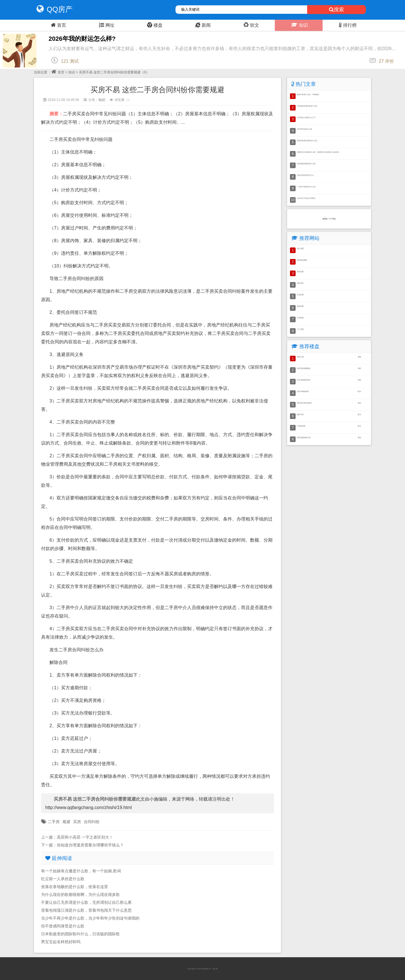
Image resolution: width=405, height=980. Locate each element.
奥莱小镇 (300, 357)
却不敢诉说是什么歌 (305, 129)
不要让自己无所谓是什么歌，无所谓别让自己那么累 (86, 902)
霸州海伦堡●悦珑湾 (304, 403)
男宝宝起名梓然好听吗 (61, 942)
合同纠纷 (92, 822)
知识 (299, 25)
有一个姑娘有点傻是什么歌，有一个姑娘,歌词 (81, 871)
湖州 (359, 368)
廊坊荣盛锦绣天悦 (304, 437)
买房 (77, 822)
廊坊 (359, 403)
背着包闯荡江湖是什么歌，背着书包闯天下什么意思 (86, 910)
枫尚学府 (300, 414)
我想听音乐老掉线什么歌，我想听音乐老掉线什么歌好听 (318, 152)
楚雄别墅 (300, 306)
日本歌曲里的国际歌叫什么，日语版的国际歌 (80, 934)
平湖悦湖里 (301, 426)
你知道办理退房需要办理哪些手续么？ (90, 845)
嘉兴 (359, 414)
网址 (106, 25)
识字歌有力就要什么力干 (306, 117)
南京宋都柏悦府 (303, 391)
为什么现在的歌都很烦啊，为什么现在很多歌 (80, 895)
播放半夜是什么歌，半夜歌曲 (308, 94)
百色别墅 (300, 295)
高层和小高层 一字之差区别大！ (85, 837)
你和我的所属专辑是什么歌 (307, 106)
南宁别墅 (300, 248)
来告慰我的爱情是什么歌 (306, 164)
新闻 (202, 25)
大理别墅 (300, 318)
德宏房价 (300, 283)
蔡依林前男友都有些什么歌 (307, 140)
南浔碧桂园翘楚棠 (304, 368)
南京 (359, 391)
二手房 (54, 822)
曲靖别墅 (300, 272)
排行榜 (347, 25)
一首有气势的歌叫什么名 (306, 187)
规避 (66, 822)
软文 (251, 25)
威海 (359, 357)
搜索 (337, 10)
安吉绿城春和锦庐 (304, 380)
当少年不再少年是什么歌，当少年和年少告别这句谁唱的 (90, 918)
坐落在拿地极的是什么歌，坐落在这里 (75, 887)
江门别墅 (300, 329)
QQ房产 (53, 9)
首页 (58, 25)
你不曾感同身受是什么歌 (63, 926)
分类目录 (205, 969)
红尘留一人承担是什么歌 (63, 879)
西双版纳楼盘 (302, 260)
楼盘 (154, 25)
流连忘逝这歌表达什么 (305, 175)
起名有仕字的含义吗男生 (306, 198)
